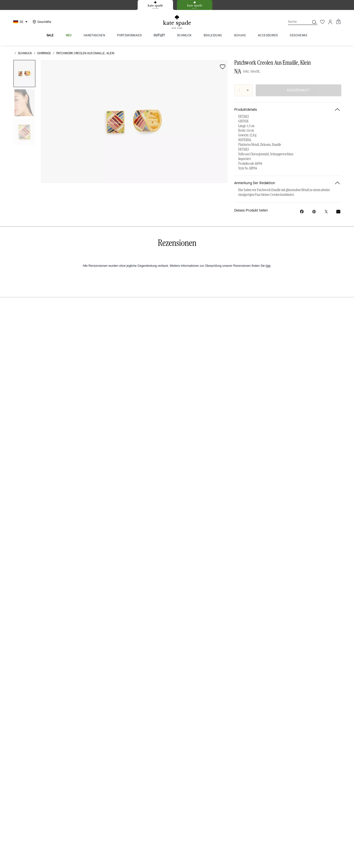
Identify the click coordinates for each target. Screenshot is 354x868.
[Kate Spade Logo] (177, 22)
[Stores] (41, 22)
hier (268, 266)
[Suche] (295, 22)
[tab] (155, 5)
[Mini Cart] (338, 22)
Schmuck (25, 53)
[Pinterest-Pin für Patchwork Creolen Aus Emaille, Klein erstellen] (314, 212)
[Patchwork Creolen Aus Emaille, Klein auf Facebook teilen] (302, 212)
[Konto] (330, 22)
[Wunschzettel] (322, 22)
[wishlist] (223, 67)
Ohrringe (44, 53)
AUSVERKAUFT (298, 90)
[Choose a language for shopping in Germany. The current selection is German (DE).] (21, 22)
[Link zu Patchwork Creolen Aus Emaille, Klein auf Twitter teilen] (326, 212)
